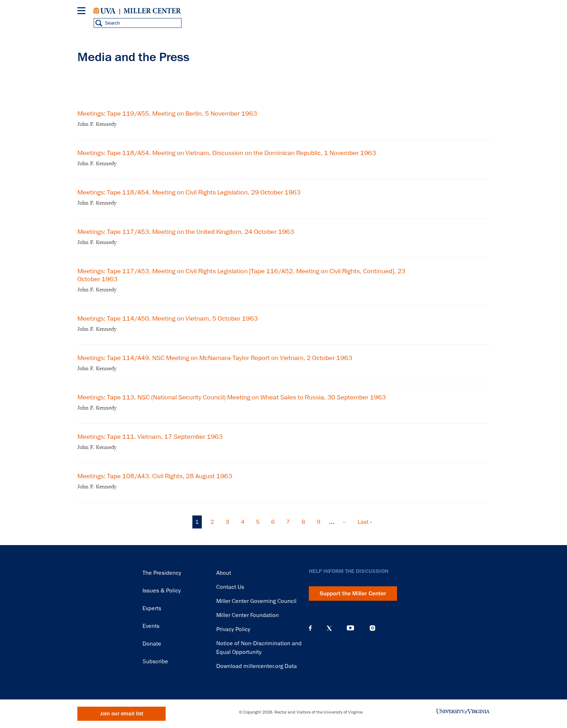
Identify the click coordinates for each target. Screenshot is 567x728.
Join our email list (122, 714)
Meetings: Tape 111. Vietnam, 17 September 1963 (150, 437)
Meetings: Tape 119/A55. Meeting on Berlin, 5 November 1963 (167, 114)
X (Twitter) (329, 628)
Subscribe (155, 661)
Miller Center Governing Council (256, 601)
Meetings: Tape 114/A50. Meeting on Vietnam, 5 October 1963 (168, 318)
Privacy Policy (233, 629)
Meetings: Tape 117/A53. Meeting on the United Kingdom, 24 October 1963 (186, 232)
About (224, 573)
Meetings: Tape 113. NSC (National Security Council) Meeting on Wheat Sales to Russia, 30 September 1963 (232, 397)
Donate (152, 644)
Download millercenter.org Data (257, 666)
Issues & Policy (162, 591)
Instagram (372, 628)
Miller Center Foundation (248, 615)
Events (151, 626)
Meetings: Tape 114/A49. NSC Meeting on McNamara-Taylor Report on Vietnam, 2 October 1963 (215, 358)
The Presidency (162, 573)
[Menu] (83, 12)
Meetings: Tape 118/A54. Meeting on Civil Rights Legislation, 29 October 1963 (189, 192)
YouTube (350, 628)
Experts (152, 608)
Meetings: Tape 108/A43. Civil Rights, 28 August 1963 (155, 476)
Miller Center (152, 11)
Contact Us (230, 587)
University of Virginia (105, 11)
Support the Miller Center (353, 594)
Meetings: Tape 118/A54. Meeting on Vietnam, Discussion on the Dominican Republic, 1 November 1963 (227, 153)
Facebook (310, 628)
